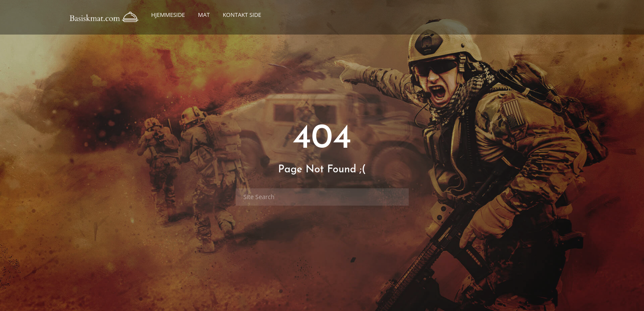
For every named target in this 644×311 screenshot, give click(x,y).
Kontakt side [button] (242, 15)
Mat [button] (204, 15)
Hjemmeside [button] (168, 15)
